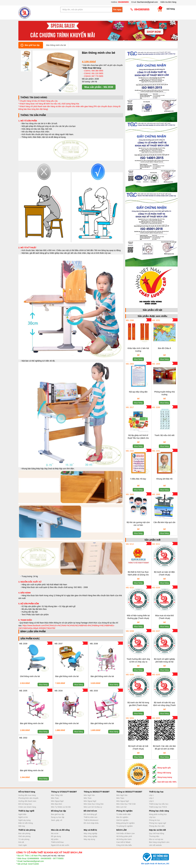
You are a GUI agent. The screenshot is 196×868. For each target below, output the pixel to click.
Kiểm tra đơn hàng (168, 2)
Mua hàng (43, 685)
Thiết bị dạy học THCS (158, 807)
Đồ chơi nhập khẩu (91, 823)
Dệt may (22, 826)
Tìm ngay (117, 10)
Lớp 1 (151, 795)
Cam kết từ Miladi (123, 842)
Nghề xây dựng (24, 820)
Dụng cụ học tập (58, 817)
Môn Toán (55, 798)
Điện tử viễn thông (26, 823)
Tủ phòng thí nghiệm (125, 826)
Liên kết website (155, 845)
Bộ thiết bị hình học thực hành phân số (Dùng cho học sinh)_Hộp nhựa (138, 575)
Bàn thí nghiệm (122, 817)
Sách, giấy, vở (57, 820)
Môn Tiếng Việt (57, 795)
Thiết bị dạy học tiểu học (159, 804)
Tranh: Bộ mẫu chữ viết (164, 435)
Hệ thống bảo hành (124, 839)
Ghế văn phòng (24, 836)
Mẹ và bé (55, 833)
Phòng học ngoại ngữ (158, 823)
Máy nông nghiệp (91, 836)
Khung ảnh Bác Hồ (164, 479)
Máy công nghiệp (90, 833)
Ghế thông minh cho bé (30, 676)
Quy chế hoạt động (157, 833)
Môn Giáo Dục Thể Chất (126, 804)
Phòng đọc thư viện (157, 826)
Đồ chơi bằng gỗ (90, 814)
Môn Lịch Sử (121, 807)
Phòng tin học (154, 820)
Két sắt (21, 842)
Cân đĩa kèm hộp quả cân (164, 522)
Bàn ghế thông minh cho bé (67, 676)
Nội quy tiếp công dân (138, 392)
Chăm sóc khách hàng (27, 807)
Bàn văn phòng (24, 833)
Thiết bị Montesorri (91, 820)
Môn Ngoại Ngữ (57, 801)
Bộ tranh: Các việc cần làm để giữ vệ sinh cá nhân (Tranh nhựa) (164, 749)
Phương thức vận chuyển (28, 798)
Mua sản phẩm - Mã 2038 (99, 87)
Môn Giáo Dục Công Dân (94, 804)
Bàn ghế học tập (58, 814)
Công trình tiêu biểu (124, 845)
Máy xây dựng (89, 839)
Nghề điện (22, 814)
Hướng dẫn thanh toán (27, 801)
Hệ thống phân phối (124, 836)
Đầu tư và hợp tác (156, 839)
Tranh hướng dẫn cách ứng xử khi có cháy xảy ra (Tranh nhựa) (138, 662)
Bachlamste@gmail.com (147, 2)
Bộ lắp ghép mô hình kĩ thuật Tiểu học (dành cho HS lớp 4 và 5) (138, 438)
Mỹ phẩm (55, 839)
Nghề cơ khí (23, 817)
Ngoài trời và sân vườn (60, 845)
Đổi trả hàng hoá (25, 804)
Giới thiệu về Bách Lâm (126, 833)
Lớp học (152, 817)
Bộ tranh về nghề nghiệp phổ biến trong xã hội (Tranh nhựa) (164, 662)
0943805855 (123, 2)
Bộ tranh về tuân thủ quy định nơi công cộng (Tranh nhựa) (164, 705)
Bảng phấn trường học (158, 814)
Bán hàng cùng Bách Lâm (159, 842)
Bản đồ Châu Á (164, 348)
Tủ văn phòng (24, 839)
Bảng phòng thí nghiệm (125, 823)
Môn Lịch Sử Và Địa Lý (93, 807)
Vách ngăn (23, 845)
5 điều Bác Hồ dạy (138, 479)
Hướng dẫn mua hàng (27, 795)
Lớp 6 (151, 801)
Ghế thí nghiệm (122, 820)
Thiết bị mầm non (91, 817)
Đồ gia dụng (56, 836)
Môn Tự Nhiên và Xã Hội (61, 807)
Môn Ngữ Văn (89, 795)
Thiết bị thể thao (57, 842)
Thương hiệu (154, 836)
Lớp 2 (151, 798)
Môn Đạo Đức (57, 804)
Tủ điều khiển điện (124, 814)
